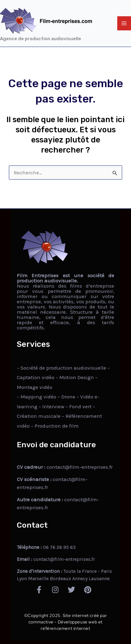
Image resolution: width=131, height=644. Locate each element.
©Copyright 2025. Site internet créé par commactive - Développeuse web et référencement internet (65, 622)
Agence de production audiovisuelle (41, 39)
